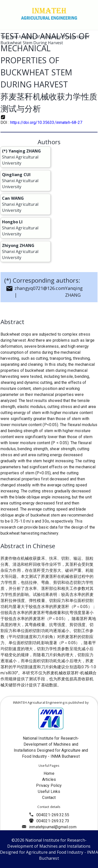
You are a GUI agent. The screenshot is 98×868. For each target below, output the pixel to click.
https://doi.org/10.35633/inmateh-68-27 (46, 122)
